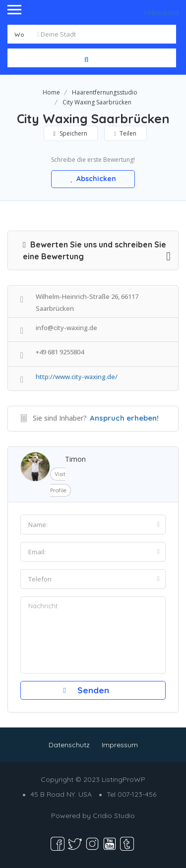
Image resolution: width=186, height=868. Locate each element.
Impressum (120, 745)
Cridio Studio (114, 816)
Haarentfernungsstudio (105, 92)
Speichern (70, 133)
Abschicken (93, 179)
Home (51, 92)
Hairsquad (161, 12)
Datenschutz (69, 745)
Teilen (125, 133)
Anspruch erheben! (124, 418)
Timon (75, 459)
